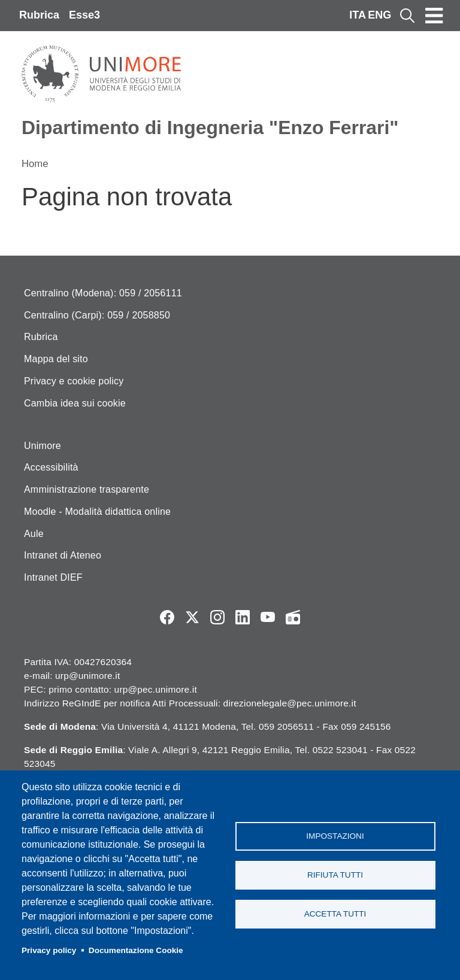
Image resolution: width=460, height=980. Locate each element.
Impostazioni (335, 836)
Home (35, 164)
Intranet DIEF (53, 577)
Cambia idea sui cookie (75, 403)
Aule (34, 534)
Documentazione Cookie (136, 950)
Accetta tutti (335, 914)
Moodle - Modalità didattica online (97, 512)
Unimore (43, 446)
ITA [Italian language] (358, 15)
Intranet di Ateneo (63, 555)
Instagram (217, 617)
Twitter (192, 617)
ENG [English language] (379, 15)
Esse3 (84, 15)
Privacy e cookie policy (74, 381)
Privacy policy (49, 950)
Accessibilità (51, 467)
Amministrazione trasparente (87, 489)
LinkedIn (243, 617)
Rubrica (39, 15)
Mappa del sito (56, 359)
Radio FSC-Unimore (293, 617)
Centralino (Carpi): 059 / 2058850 (97, 315)
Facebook (167, 617)
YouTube (268, 617)
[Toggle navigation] (434, 16)
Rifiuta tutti (335, 875)
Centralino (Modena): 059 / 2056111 (103, 293)
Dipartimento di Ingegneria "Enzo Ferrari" (210, 128)
